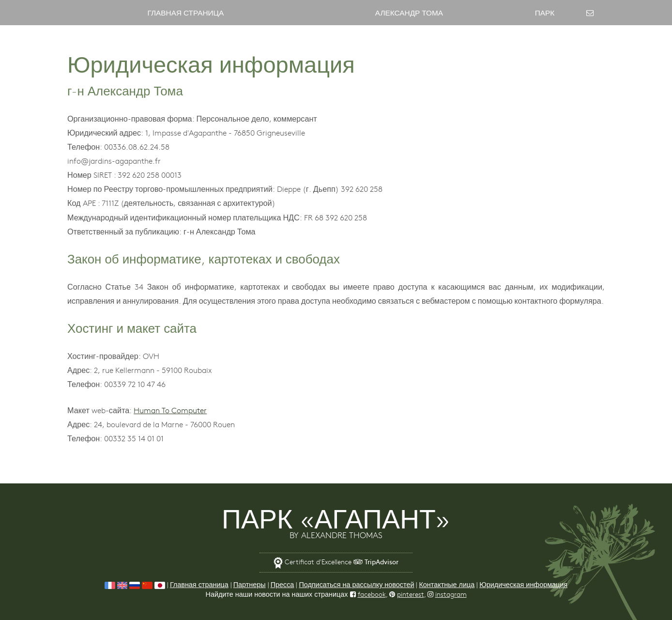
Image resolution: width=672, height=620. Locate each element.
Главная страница (185, 12)
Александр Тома (409, 12)
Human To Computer (170, 410)
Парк (545, 12)
